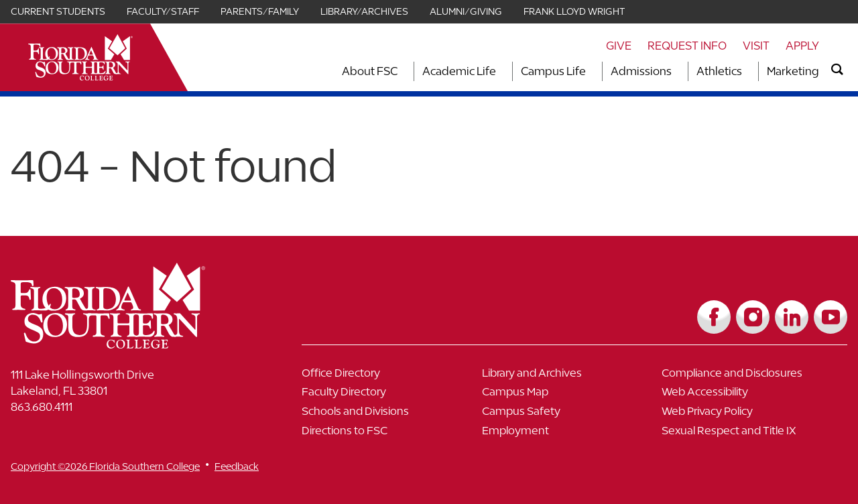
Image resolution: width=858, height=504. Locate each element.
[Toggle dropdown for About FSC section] (402, 71)
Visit (756, 46)
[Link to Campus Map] (572, 395)
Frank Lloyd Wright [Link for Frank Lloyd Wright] (574, 11)
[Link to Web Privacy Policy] (752, 415)
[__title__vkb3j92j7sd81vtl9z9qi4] (135, 343)
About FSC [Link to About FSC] (370, 71)
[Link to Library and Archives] (572, 376)
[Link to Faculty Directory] (392, 395)
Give (619, 46)
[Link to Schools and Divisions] (392, 415)
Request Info (687, 46)
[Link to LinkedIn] (792, 317)
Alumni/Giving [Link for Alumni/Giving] (466, 11)
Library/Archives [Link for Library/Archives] (364, 11)
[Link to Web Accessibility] (752, 395)
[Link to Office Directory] (392, 376)
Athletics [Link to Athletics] (719, 71)
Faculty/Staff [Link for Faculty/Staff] (163, 11)
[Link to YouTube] (831, 317)
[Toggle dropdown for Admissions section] (676, 71)
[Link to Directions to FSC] (392, 434)
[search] (837, 70)
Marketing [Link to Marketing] (793, 71)
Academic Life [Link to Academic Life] (459, 71)
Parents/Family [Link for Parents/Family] (260, 11)
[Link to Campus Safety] (572, 415)
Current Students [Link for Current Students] (58, 11)
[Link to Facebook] (714, 317)
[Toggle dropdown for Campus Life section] (590, 71)
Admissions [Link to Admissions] (641, 71)
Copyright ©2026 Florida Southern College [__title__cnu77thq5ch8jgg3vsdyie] (105, 466)
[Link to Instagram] (753, 317)
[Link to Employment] (572, 434)
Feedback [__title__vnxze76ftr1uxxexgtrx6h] (237, 466)
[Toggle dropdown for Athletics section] (746, 71)
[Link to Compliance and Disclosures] (752, 376)
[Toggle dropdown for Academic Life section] (500, 71)
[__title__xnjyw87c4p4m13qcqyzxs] (80, 57)
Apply (802, 46)
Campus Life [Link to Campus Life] (553, 71)
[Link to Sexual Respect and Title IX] (752, 434)
